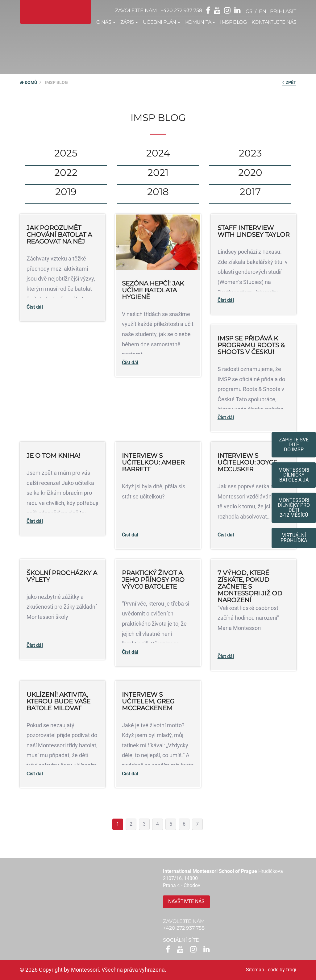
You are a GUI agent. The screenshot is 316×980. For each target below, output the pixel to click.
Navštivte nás (186, 901)
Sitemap (255, 970)
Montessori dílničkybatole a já (294, 475)
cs (249, 11)
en (263, 11)
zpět (289, 82)
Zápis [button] (129, 22)
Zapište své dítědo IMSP (294, 445)
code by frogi (282, 970)
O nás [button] (106, 22)
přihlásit (283, 11)
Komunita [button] (200, 22)
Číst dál (35, 307)
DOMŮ (28, 82)
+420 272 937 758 (181, 10)
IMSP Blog (233, 22)
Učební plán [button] (162, 22)
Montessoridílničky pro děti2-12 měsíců (294, 508)
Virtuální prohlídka (294, 538)
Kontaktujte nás (274, 22)
